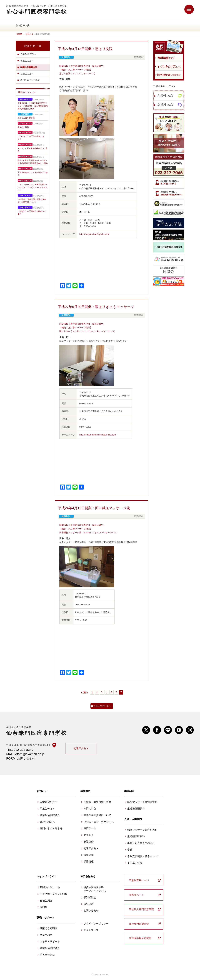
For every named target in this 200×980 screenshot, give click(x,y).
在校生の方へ (27, 74)
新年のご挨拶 (23, 127)
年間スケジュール (50, 887)
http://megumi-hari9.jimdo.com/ (94, 234)
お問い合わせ (91, 911)
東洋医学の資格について (97, 815)
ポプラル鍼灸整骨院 (26, 118)
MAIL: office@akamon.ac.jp (25, 754)
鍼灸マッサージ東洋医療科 (142, 802)
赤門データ (90, 828)
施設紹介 (89, 842)
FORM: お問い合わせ (21, 758)
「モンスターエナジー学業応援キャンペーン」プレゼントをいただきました (33, 187)
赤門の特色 (90, 809)
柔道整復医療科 (136, 809)
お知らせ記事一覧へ (102, 706)
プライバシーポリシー (96, 924)
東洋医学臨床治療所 (140, 938)
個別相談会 (90, 897)
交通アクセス (81, 748)
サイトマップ (91, 930)
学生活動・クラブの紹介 (54, 894)
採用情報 (89, 861)
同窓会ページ (136, 895)
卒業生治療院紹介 (29, 67)
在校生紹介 (46, 901)
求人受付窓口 (47, 955)
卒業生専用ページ (139, 880)
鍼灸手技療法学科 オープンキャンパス (95, 889)
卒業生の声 (46, 935)
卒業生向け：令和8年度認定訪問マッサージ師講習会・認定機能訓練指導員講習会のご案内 (33, 106)
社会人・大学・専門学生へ (99, 822)
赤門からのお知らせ (30, 80)
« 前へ (85, 692)
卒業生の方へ (27, 61)
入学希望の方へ (28, 54)
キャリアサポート (50, 941)
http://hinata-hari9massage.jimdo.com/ (98, 435)
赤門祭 (44, 907)
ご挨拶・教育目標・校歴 (97, 802)
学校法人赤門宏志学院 (141, 909)
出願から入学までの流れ (141, 843)
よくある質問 (135, 863)
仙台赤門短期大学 (139, 924)
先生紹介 (89, 835)
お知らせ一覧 (33, 46)
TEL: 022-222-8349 (20, 750)
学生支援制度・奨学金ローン (144, 856)
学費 (130, 850)
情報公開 (89, 855)
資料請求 (89, 904)
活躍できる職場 (49, 928)
